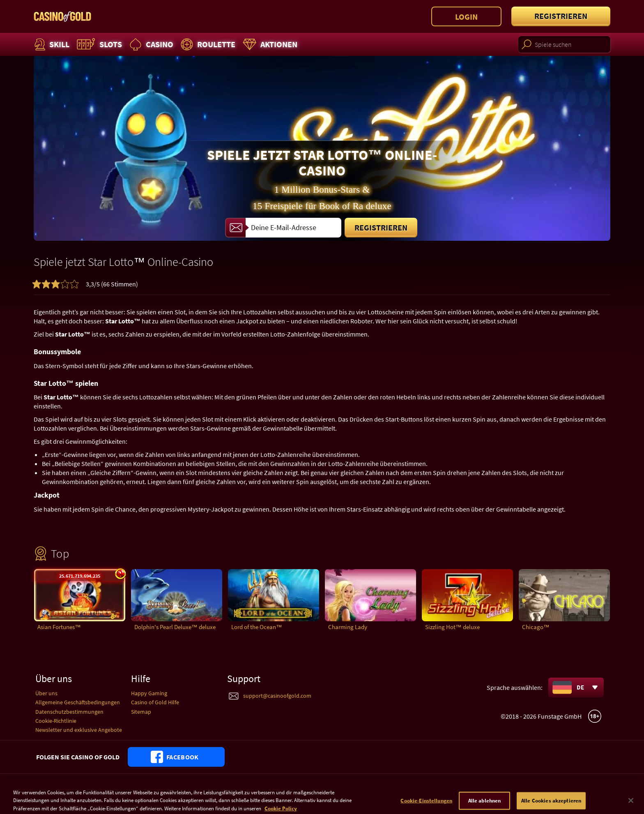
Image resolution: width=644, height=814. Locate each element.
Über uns (46, 693)
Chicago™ (536, 627)
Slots (98, 44)
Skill (51, 44)
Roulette (207, 44)
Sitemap (141, 712)
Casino (150, 44)
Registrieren (561, 16)
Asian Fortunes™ (59, 627)
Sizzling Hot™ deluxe (452, 627)
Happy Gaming (149, 693)
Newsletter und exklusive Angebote (79, 730)
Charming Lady (348, 627)
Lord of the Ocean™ (257, 627)
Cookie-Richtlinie (56, 721)
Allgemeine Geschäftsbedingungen (78, 702)
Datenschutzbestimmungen (69, 712)
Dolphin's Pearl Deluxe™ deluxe (175, 627)
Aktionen (269, 44)
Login (466, 17)
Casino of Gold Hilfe (155, 702)
